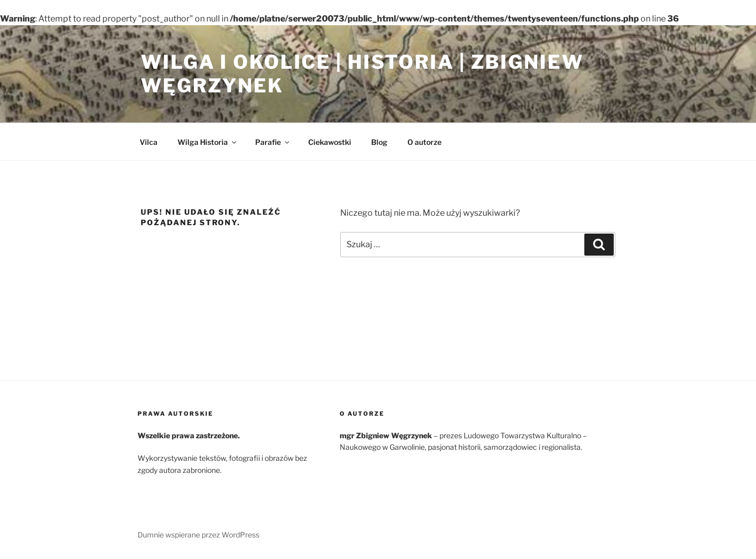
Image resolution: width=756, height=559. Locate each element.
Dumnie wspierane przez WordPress (198, 535)
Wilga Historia (208, 142)
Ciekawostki (330, 142)
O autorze (424, 142)
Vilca (149, 142)
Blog (379, 142)
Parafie (273, 142)
